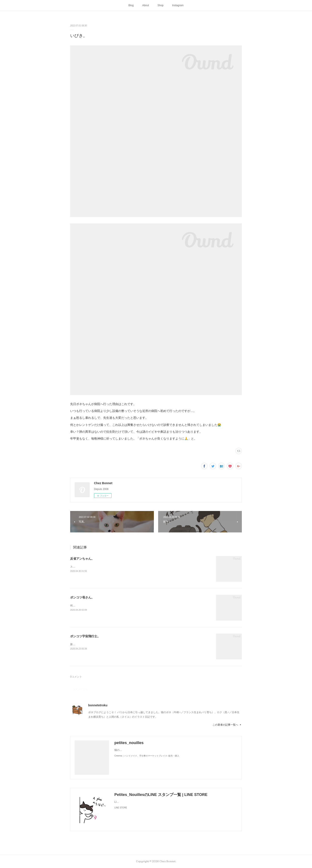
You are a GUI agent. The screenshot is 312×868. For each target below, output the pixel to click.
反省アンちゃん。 (82, 559)
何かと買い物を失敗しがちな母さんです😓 (95, 606)
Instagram (178, 5)
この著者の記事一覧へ (227, 725)
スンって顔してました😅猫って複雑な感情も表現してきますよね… (109, 567)
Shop (161, 5)
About (146, 5)
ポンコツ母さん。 (82, 597)
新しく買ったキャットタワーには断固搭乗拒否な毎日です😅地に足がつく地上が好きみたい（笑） (127, 644)
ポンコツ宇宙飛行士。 (85, 636)
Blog (131, 5)
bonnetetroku (98, 705)
